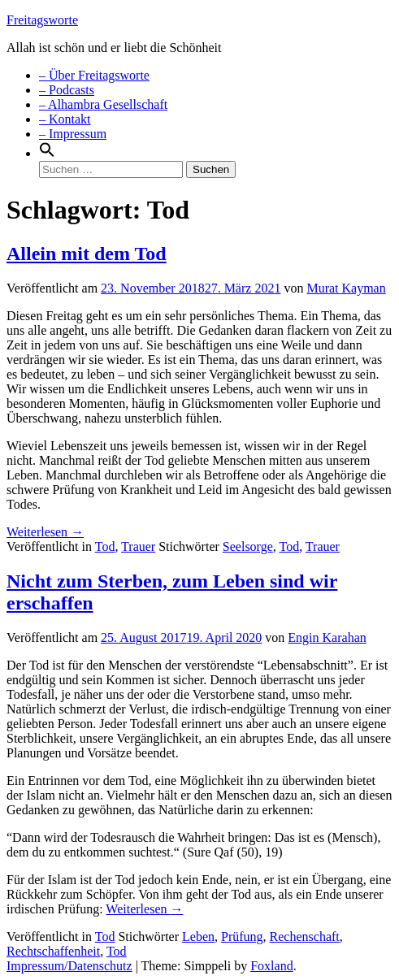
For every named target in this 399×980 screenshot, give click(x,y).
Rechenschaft (305, 937)
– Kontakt (65, 119)
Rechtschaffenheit (53, 951)
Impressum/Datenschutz (69, 966)
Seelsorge (248, 546)
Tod (105, 546)
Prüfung (242, 937)
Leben (198, 937)
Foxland (271, 966)
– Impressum (73, 134)
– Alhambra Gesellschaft (103, 104)
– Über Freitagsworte (94, 75)
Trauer (138, 546)
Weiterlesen (45, 532)
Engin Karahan (327, 637)
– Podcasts (67, 90)
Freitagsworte (42, 20)
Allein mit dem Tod (87, 254)
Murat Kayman (346, 288)
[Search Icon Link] (47, 153)
